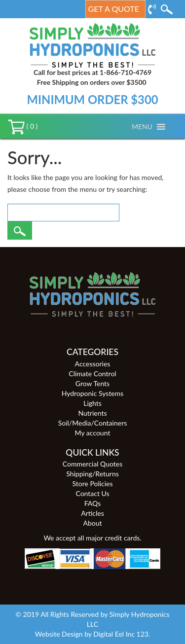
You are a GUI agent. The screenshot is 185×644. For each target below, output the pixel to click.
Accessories (93, 364)
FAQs (92, 503)
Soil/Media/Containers (93, 423)
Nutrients (92, 413)
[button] (142, 127)
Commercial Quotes (92, 464)
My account (93, 433)
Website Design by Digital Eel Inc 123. (92, 634)
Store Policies (92, 483)
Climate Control (92, 374)
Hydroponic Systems (93, 393)
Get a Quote (114, 9)
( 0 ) (23, 126)
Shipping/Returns (92, 474)
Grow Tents (92, 383)
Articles (92, 513)
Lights (92, 403)
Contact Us (92, 493)
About (92, 523)
